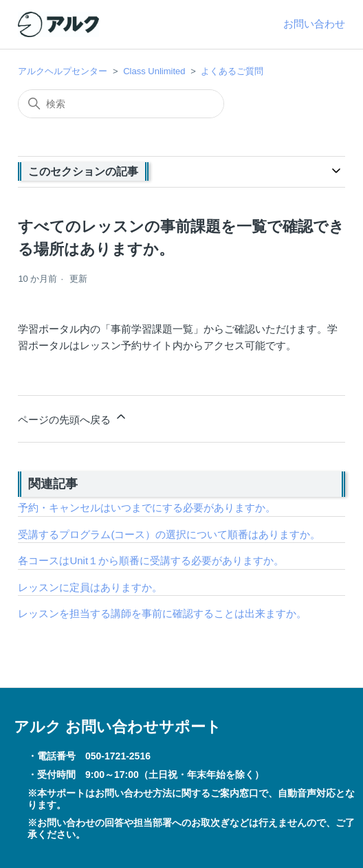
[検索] (121, 104)
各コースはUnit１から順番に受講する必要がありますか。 (151, 560)
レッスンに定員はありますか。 (90, 587)
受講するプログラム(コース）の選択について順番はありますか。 (169, 534)
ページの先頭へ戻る (73, 418)
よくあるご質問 (232, 71)
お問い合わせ (314, 24)
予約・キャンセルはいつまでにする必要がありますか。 (147, 508)
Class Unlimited (154, 71)
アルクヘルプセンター (63, 71)
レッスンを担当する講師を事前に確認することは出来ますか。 (162, 613)
